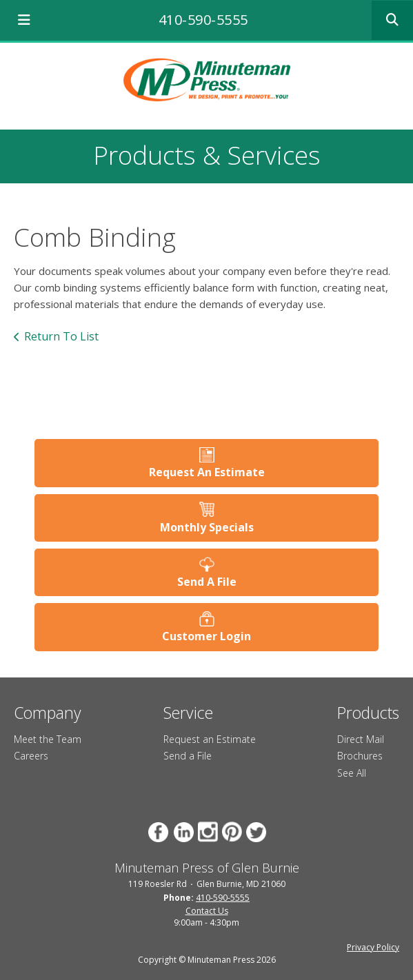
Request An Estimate (207, 472)
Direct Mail (361, 739)
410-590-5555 (203, 20)
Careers (31, 756)
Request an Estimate (210, 739)
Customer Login (206, 636)
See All (352, 773)
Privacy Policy (373, 947)
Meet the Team (48, 739)
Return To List (61, 336)
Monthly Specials (207, 527)
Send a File (188, 756)
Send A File (207, 582)
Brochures (360, 756)
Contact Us (207, 911)
